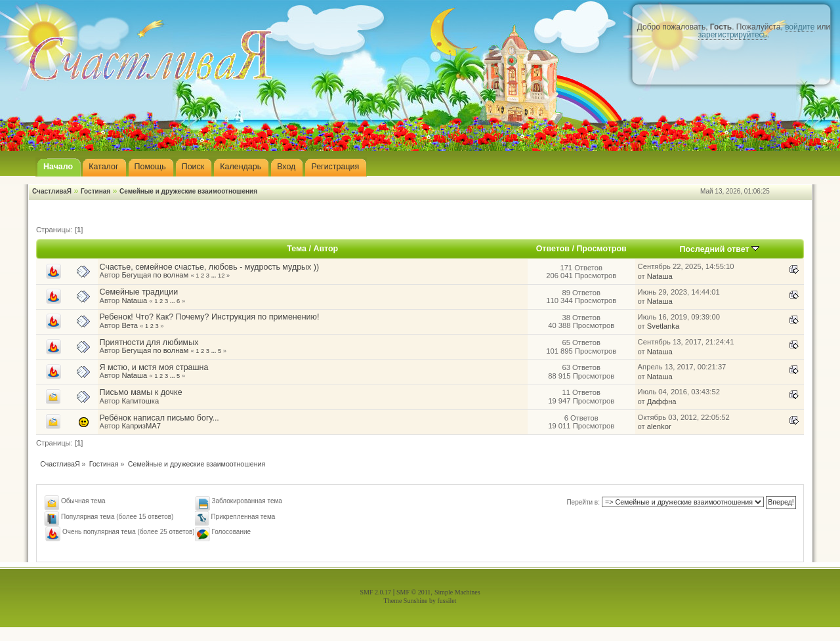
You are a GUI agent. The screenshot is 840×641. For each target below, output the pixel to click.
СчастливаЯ (52, 191)
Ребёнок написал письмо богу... (159, 418)
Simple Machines (457, 592)
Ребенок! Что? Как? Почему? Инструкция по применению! (210, 317)
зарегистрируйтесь (733, 35)
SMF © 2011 (413, 592)
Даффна (662, 402)
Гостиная (95, 191)
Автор (325, 249)
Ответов (553, 249)
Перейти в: (583, 502)
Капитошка (140, 401)
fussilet (447, 601)
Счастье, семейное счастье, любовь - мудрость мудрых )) (209, 267)
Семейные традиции (139, 292)
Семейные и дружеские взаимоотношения (188, 191)
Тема (297, 249)
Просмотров (601, 249)
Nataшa (660, 276)
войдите (800, 27)
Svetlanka (663, 326)
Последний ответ (720, 249)
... (215, 276)
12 (221, 276)
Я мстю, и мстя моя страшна (154, 367)
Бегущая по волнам (155, 275)
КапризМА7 (141, 426)
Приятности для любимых (149, 342)
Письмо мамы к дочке (141, 392)
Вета (130, 325)
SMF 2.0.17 (375, 592)
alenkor (659, 426)
